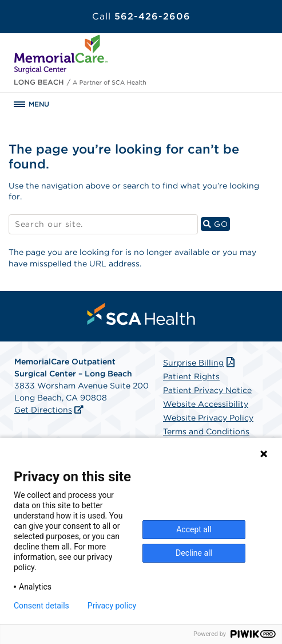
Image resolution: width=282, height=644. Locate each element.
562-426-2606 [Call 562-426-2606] (141, 16)
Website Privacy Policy (208, 418)
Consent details (41, 606)
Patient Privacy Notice (207, 390)
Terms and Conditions (206, 431)
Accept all (194, 529)
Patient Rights (191, 376)
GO (217, 224)
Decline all (194, 553)
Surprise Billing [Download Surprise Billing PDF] (200, 363)
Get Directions (43, 410)
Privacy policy (112, 606)
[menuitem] (141, 314)
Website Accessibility (206, 404)
